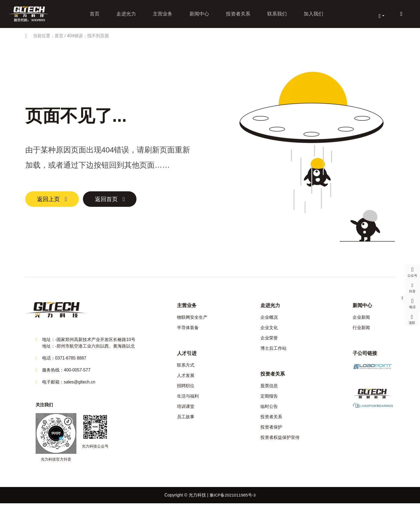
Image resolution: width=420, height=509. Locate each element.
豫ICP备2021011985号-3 (233, 501)
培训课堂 (186, 410)
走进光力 (127, 16)
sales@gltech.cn (80, 388)
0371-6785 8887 (71, 364)
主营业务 (163, 16)
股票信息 (269, 390)
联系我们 (276, 16)
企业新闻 (361, 321)
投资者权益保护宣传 (280, 441)
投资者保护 (271, 431)
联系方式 (186, 369)
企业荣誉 (269, 342)
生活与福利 (188, 400)
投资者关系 (237, 16)
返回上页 (52, 203)
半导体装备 (188, 332)
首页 (96, 16)
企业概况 (269, 321)
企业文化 (269, 332)
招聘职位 (186, 390)
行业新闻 (361, 332)
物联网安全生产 (192, 321)
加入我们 (312, 16)
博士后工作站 (273, 352)
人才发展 (186, 380)
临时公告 (269, 410)
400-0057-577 (77, 376)
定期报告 (269, 400)
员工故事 (186, 421)
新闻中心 (199, 16)
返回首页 (119, 203)
